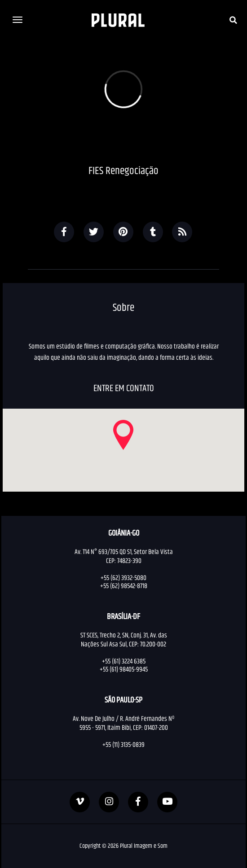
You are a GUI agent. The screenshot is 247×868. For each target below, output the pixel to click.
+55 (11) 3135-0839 (123, 744)
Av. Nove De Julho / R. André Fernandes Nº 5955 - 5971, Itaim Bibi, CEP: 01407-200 (123, 723)
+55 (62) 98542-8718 (124, 586)
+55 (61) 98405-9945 (124, 669)
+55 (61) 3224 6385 (124, 661)
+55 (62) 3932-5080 (123, 578)
